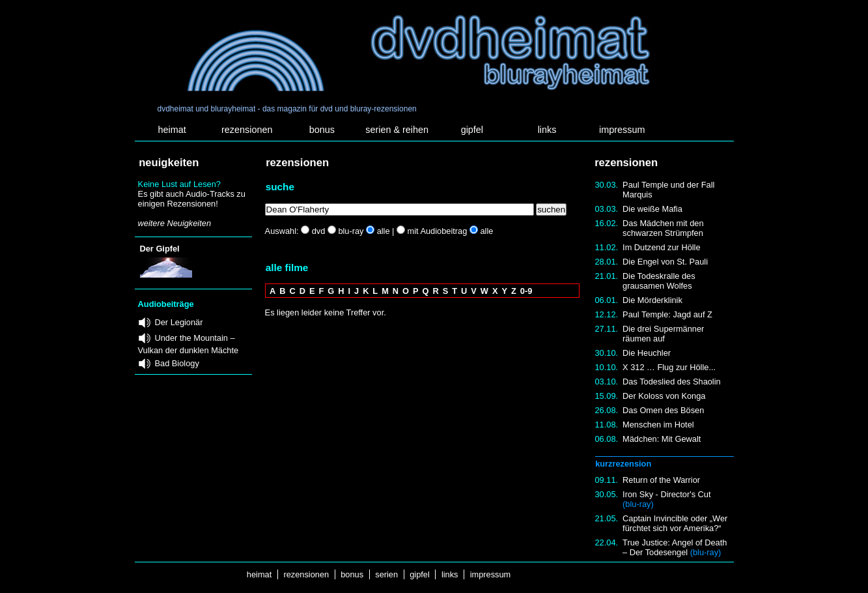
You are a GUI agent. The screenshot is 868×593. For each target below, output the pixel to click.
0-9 (526, 291)
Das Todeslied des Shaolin (672, 382)
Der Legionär (179, 322)
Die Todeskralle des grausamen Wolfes (659, 281)
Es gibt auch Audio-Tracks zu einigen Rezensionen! (192, 199)
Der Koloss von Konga (664, 396)
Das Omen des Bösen (663, 410)
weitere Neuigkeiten (175, 223)
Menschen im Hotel (658, 425)
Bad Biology (177, 363)
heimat (172, 130)
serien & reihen (397, 130)
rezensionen (247, 130)
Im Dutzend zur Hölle (661, 247)
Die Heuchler (647, 353)
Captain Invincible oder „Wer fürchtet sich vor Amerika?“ (675, 523)
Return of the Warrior (661, 480)
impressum (622, 130)
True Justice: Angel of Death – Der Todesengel (675, 547)
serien (387, 574)
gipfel (472, 130)
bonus (322, 130)
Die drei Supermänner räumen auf (663, 334)
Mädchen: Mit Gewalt (662, 439)
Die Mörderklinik (652, 300)
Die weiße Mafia (652, 209)
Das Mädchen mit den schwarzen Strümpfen (663, 228)
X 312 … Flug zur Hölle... (669, 367)
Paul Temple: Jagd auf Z (667, 314)
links (547, 130)
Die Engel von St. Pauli (665, 262)
